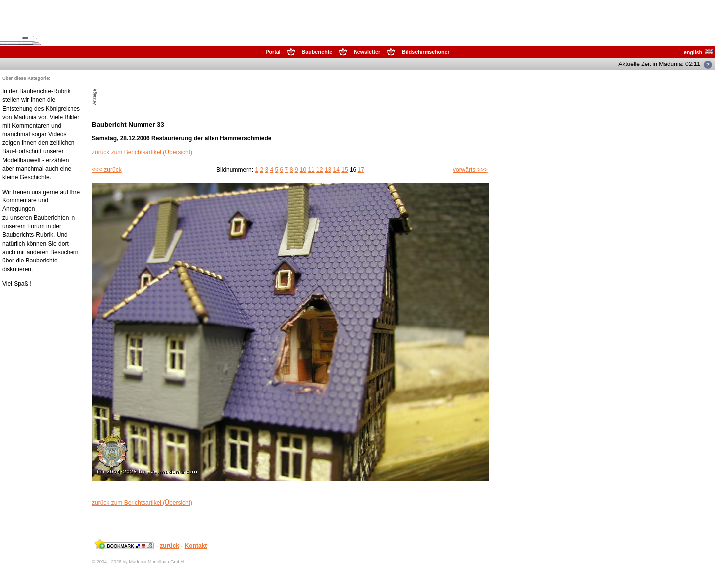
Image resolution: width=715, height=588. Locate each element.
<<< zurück (107, 170)
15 (344, 170)
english (698, 52)
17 (361, 170)
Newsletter (367, 52)
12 (320, 170)
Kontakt (196, 546)
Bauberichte (317, 52)
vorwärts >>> (470, 170)
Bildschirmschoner (426, 52)
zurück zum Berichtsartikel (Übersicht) (142, 152)
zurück (170, 546)
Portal (273, 52)
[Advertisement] (215, 90)
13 (328, 170)
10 (303, 170)
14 (336, 170)
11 (311, 170)
